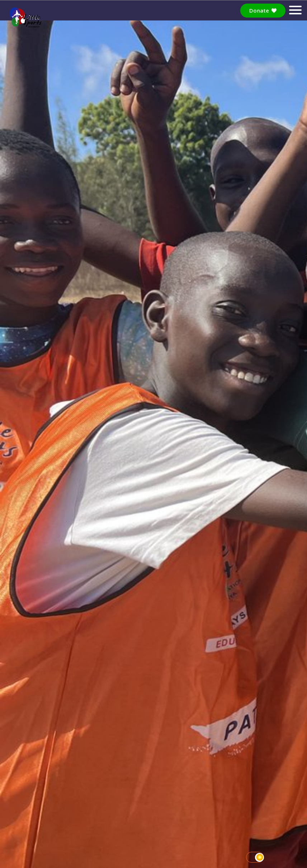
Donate (263, 10)
